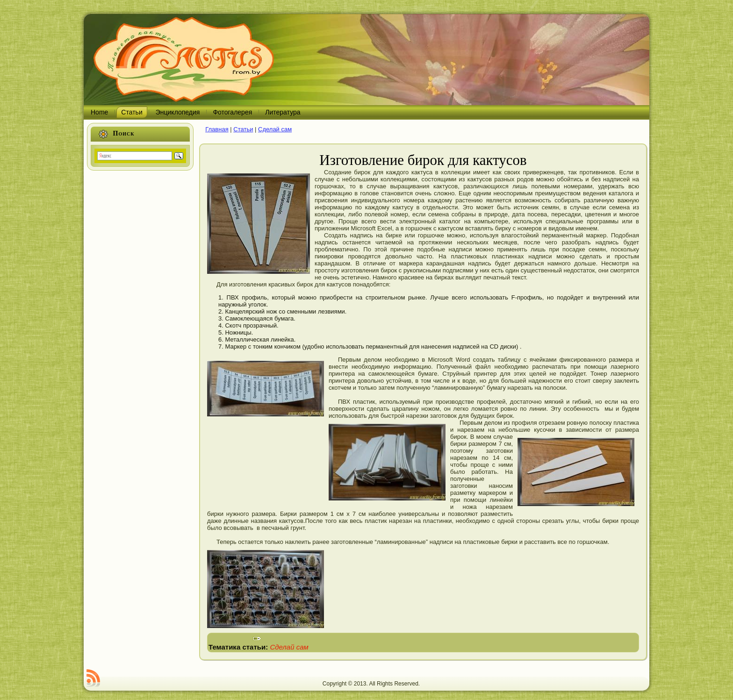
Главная (217, 129)
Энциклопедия (178, 112)
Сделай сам (275, 129)
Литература (283, 112)
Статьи (132, 112)
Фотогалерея (232, 112)
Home (99, 112)
